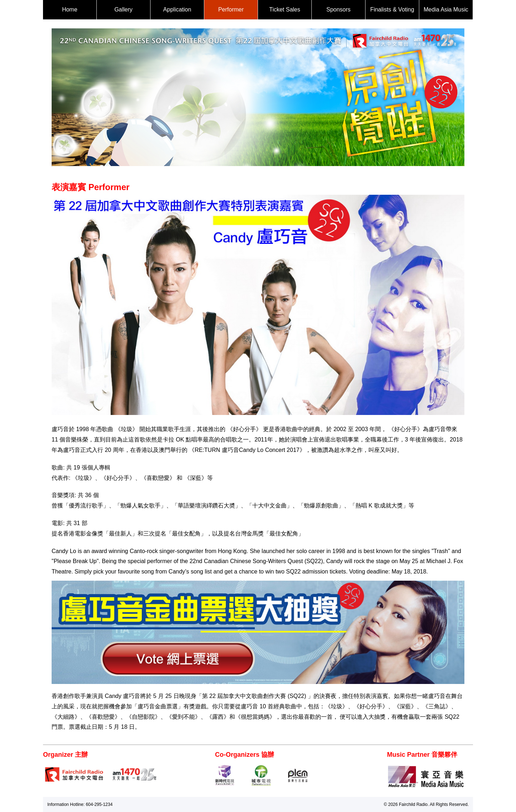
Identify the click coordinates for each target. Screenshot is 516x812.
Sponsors (339, 10)
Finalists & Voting (392, 10)
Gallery (123, 10)
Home (70, 10)
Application (177, 10)
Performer (231, 10)
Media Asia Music (446, 10)
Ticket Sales (285, 10)
